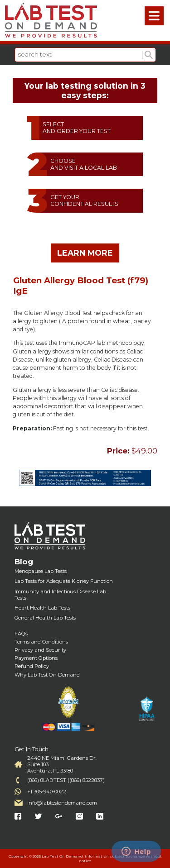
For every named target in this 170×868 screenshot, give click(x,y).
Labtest (51, 20)
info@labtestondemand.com (62, 803)
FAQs (21, 634)
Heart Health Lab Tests (42, 608)
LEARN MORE (85, 253)
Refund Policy (32, 666)
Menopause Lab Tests (41, 571)
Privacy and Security (40, 650)
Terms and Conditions (41, 642)
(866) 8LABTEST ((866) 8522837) (66, 780)
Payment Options (36, 658)
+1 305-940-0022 (47, 792)
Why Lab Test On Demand (47, 675)
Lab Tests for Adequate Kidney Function (64, 581)
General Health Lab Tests (45, 618)
